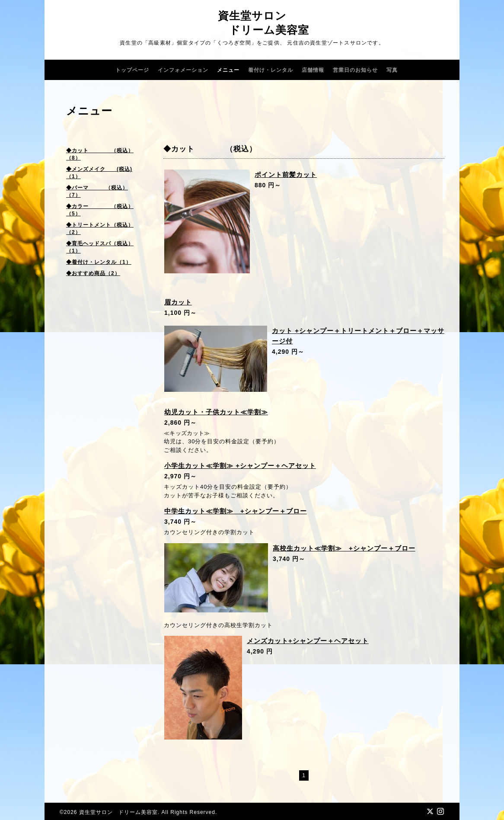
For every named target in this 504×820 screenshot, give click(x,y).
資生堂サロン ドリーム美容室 (118, 812)
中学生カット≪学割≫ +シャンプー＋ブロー (236, 511)
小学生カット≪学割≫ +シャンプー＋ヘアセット (240, 466)
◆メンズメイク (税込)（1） (99, 173)
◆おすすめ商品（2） (93, 273)
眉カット (178, 302)
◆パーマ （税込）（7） (97, 191)
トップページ (132, 70)
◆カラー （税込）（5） (100, 210)
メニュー (228, 70)
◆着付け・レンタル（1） (99, 262)
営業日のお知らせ (355, 70)
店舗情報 (313, 70)
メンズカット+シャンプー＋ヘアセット (308, 641)
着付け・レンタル (271, 70)
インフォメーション (183, 70)
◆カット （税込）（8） (100, 154)
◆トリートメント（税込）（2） (100, 229)
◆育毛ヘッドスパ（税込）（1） (100, 247)
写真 (392, 70)
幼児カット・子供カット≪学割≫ (216, 412)
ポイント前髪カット (286, 175)
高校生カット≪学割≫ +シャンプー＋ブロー (344, 548)
